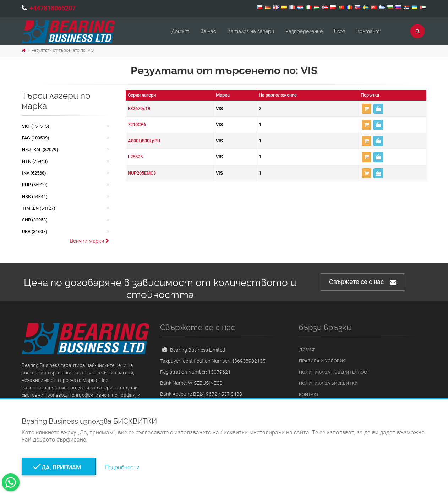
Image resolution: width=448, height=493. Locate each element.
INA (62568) (34, 173)
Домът (180, 31)
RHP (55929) (35, 185)
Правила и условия (322, 361)
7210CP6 (137, 124)
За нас (208, 31)
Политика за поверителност (334, 372)
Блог (340, 31)
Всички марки (90, 241)
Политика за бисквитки (328, 383)
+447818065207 (53, 8)
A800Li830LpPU (144, 141)
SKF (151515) (36, 126)
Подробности (122, 467)
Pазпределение (304, 31)
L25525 (135, 157)
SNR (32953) (35, 220)
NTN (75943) (35, 161)
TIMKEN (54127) (39, 208)
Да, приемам (59, 467)
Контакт (368, 31)
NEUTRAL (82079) (40, 150)
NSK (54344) (35, 196)
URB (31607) (35, 232)
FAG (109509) (36, 138)
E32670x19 (139, 108)
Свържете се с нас (363, 282)
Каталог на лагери (251, 31)
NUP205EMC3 (142, 173)
